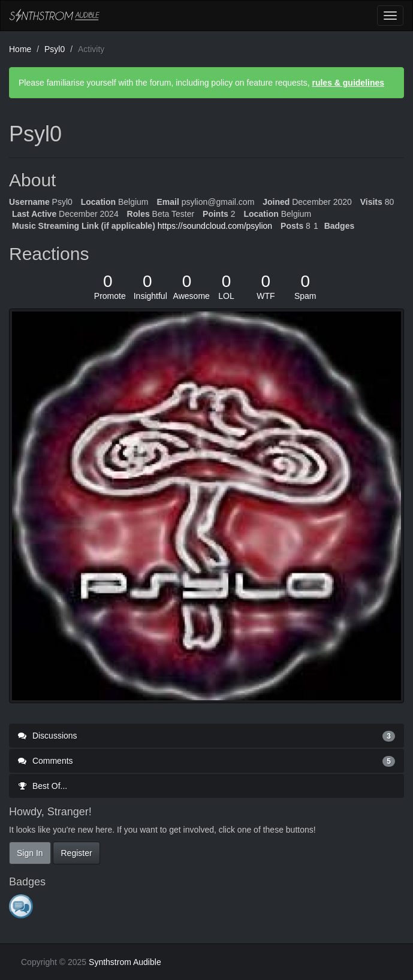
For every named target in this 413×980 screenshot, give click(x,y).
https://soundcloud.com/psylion (215, 226)
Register (76, 853)
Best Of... (43, 786)
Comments (206, 761)
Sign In (30, 853)
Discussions (206, 736)
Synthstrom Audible (55, 16)
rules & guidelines (348, 83)
